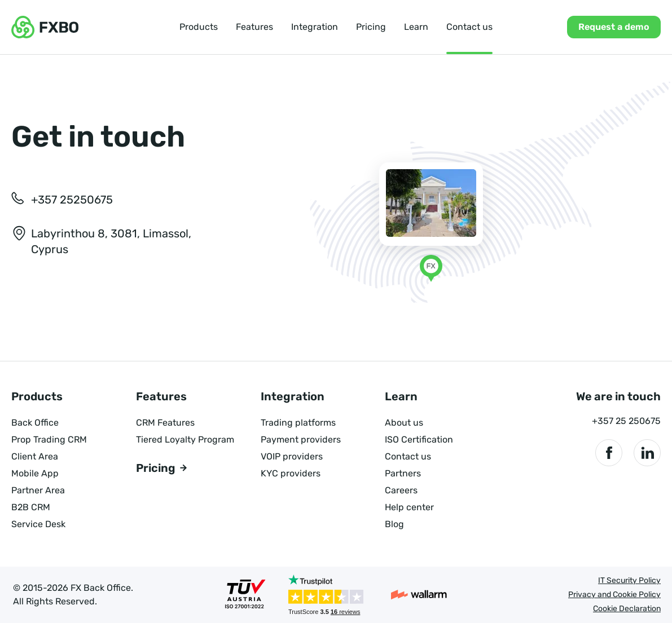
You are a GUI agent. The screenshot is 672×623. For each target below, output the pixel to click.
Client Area (35, 456)
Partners (403, 473)
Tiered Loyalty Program (185, 439)
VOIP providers (292, 456)
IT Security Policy (629, 580)
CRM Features (165, 423)
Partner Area (38, 490)
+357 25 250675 (626, 421)
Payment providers (301, 439)
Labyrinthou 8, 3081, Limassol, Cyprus (111, 241)
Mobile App (35, 473)
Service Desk (38, 524)
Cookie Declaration (627, 609)
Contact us (469, 27)
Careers (401, 490)
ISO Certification (419, 439)
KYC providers (291, 473)
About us (404, 423)
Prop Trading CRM (49, 439)
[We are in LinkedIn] (647, 453)
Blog (394, 524)
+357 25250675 (72, 200)
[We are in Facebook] (609, 453)
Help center (409, 507)
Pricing (371, 27)
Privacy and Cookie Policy (614, 595)
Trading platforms (298, 423)
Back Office (35, 423)
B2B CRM (31, 507)
